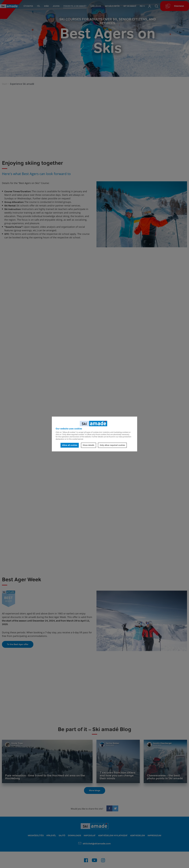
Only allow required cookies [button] (112, 445)
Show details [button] (88, 445)
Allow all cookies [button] (70, 445)
